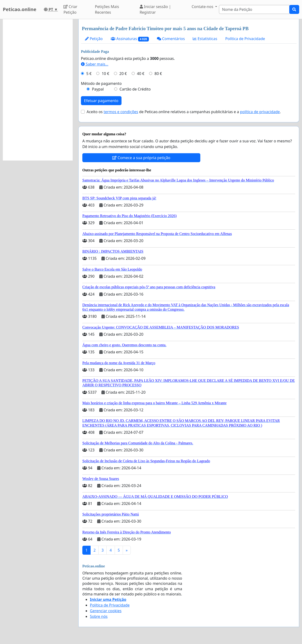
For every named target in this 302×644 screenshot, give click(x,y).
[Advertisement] (38, 90)
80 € (158, 74)
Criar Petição (70, 9)
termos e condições (121, 112)
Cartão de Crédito (135, 89)
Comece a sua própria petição (141, 158)
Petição (94, 39)
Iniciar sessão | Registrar (155, 9)
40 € (141, 74)
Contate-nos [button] (203, 7)
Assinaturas (130, 39)
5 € (89, 74)
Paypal (98, 89)
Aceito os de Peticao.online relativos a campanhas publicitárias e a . (184, 112)
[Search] (254, 9)
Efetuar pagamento (101, 101)
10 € (105, 74)
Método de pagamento (101, 83)
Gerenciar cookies (106, 611)
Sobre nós (99, 616)
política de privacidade (260, 112)
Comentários (171, 39)
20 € (123, 74)
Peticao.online (20, 9)
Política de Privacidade (245, 39)
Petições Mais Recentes (107, 9)
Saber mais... (95, 64)
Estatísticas (205, 39)
